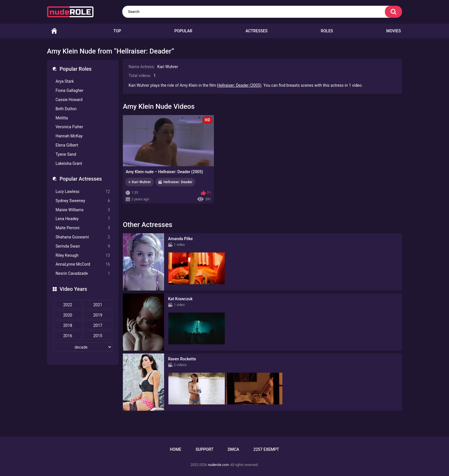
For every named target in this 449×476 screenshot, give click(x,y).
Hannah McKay (69, 136)
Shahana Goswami (83, 237)
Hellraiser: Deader (178, 182)
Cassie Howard (69, 100)
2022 (68, 305)
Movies (394, 31)
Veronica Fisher (69, 127)
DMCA (233, 449)
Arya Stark (65, 81)
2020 (68, 315)
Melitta (62, 118)
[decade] (83, 347)
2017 (98, 325)
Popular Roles (76, 69)
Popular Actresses (81, 179)
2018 (68, 325)
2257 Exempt (266, 449)
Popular (183, 31)
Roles (327, 31)
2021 (98, 305)
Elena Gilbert (67, 145)
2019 (98, 315)
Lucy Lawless (83, 192)
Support (204, 449)
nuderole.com (218, 465)
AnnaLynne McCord (83, 264)
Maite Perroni (83, 228)
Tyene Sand (66, 154)
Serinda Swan (83, 246)
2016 (68, 336)
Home (54, 31)
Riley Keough (83, 255)
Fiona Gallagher (69, 90)
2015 (98, 336)
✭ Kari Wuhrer (139, 182)
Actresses (257, 31)
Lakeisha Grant (69, 163)
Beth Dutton (66, 109)
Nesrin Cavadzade (83, 273)
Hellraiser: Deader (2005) (239, 85)
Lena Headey (83, 219)
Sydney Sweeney (83, 201)
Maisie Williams (83, 210)
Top (117, 31)
